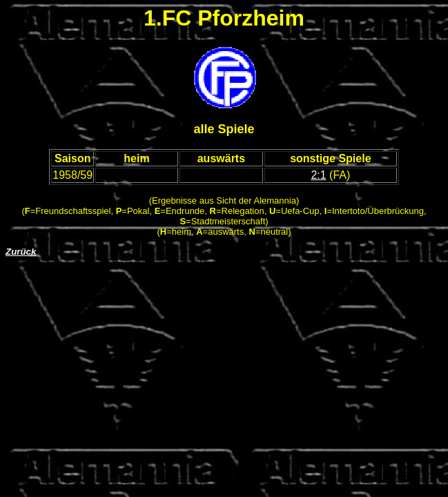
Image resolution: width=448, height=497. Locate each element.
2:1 (318, 175)
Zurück (21, 252)
